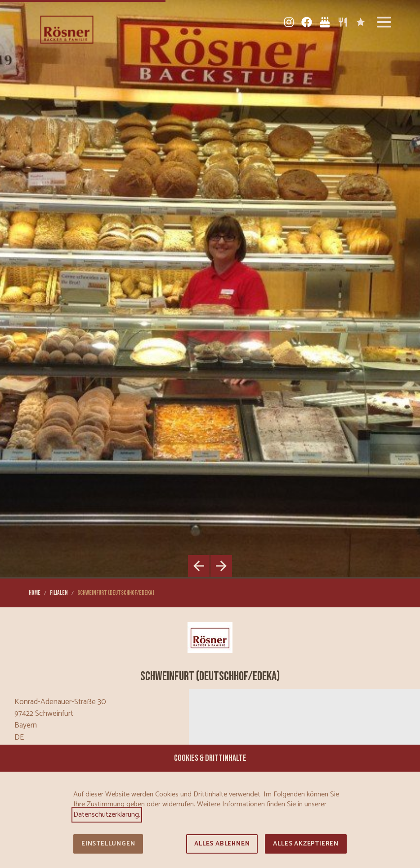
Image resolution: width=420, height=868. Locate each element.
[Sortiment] (343, 22)
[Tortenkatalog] (325, 22)
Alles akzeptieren (306, 844)
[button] (384, 22)
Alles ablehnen (222, 844)
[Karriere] (361, 22)
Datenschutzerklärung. (107, 815)
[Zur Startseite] (67, 29)
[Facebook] (307, 22)
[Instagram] (289, 22)
